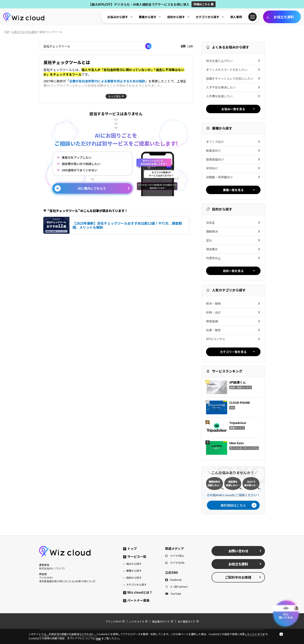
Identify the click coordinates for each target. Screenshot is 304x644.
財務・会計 (233, 312)
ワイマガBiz (174, 556)
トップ (130, 548)
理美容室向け (233, 159)
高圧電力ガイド (163, 621)
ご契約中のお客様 (243, 577)
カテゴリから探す (136, 584)
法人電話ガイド (188, 621)
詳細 (204, 4)
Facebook (173, 580)
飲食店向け (233, 150)
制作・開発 (233, 303)
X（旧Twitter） (177, 587)
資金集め (233, 249)
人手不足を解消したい (233, 87)
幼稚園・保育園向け (233, 177)
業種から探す (134, 571)
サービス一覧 (135, 556)
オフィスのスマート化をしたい (233, 70)
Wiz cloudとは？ (138, 592)
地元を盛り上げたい (233, 61)
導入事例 (236, 17)
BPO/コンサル (233, 339)
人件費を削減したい (233, 96)
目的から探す (134, 578)
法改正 (233, 223)
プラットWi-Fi (115, 621)
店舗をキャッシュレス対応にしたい (233, 78)
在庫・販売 (233, 330)
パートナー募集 (136, 600)
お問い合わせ (245, 551)
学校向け (233, 168)
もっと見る (115, 96)
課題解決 (233, 231)
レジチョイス (138, 621)
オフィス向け (233, 142)
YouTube (173, 594)
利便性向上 (233, 258)
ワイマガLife (175, 563)
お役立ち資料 (280, 17)
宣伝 (233, 240)
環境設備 (233, 321)
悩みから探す (134, 564)
